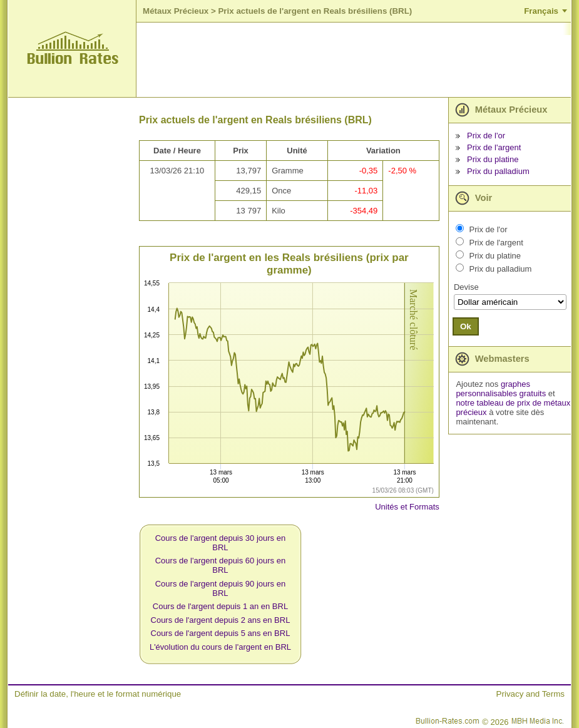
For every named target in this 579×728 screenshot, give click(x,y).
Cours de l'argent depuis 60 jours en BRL (220, 565)
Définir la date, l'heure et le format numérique (98, 694)
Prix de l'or (486, 136)
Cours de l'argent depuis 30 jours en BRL (220, 543)
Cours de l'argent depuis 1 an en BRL (220, 606)
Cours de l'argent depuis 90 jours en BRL (220, 588)
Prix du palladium (498, 171)
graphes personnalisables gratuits (501, 389)
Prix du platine (493, 159)
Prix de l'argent (494, 147)
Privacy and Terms (530, 694)
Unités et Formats (407, 507)
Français (541, 11)
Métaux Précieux (176, 11)
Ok (466, 326)
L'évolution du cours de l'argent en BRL (220, 647)
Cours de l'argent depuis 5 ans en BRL (221, 633)
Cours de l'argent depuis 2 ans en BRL (221, 620)
